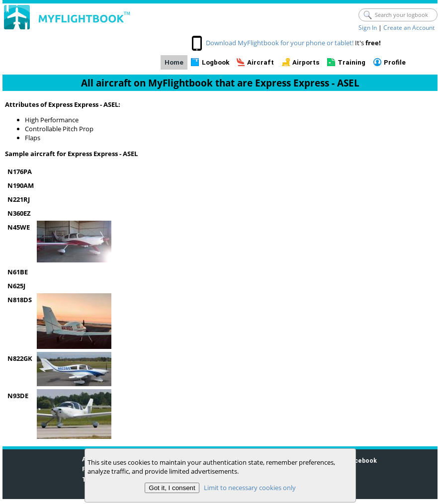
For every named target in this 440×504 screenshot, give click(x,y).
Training (352, 62)
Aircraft (261, 62)
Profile (395, 62)
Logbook (216, 62)
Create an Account (409, 28)
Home (174, 62)
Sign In (368, 28)
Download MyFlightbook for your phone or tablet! (280, 43)
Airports (306, 62)
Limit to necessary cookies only (249, 488)
